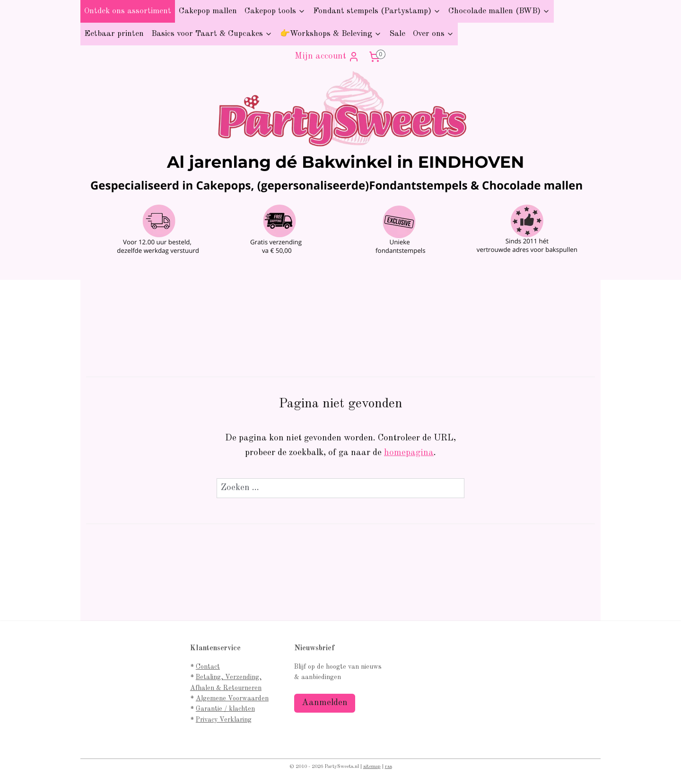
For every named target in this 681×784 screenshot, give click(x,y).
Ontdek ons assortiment (128, 11)
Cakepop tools (275, 11)
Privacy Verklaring (224, 720)
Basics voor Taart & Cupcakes (212, 34)
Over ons (433, 34)
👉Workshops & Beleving (331, 34)
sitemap (372, 767)
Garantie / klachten (225, 709)
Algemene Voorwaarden (232, 698)
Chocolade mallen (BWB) (499, 11)
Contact (208, 667)
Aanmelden (325, 703)
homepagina (409, 453)
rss (389, 767)
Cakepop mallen (208, 11)
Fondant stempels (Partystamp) (377, 11)
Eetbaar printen (114, 34)
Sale (397, 34)
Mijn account (327, 57)
